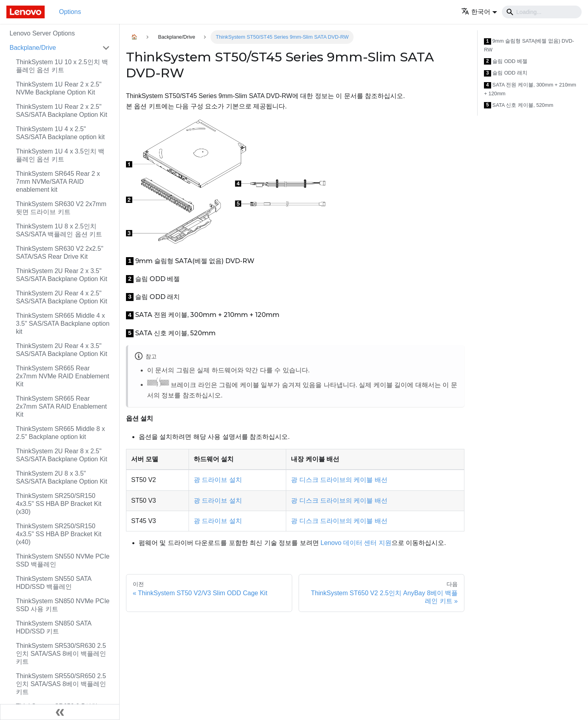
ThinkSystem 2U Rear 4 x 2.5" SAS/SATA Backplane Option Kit (62, 297)
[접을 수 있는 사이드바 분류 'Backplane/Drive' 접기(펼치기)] (106, 48)
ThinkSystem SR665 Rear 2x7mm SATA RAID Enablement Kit (61, 406)
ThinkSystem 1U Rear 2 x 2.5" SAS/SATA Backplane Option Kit (62, 111)
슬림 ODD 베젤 (505, 62)
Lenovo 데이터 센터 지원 (356, 543)
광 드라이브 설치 (218, 480)
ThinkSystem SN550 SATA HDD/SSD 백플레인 (54, 583)
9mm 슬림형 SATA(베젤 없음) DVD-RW (529, 45)
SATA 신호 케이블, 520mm (519, 105)
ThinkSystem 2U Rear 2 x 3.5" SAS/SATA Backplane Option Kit (62, 275)
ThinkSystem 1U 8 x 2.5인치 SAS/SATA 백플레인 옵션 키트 (59, 230)
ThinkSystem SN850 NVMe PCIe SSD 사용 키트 (63, 605)
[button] (479, 12)
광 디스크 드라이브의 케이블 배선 (339, 480)
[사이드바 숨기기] (60, 712)
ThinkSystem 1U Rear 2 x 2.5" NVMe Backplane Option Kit (59, 88)
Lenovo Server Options (42, 33)
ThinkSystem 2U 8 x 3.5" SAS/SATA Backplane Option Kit (62, 477)
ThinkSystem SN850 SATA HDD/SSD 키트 (54, 627)
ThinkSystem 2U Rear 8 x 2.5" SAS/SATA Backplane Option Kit (62, 455)
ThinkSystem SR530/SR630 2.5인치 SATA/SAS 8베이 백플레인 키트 (61, 654)
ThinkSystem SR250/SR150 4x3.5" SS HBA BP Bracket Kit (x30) (59, 504)
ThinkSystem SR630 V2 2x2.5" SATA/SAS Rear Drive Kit (60, 253)
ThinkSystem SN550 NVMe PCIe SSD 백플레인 (63, 560)
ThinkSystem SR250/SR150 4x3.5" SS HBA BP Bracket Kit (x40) (59, 534)
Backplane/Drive (33, 48)
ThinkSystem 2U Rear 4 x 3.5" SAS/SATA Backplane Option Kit (62, 350)
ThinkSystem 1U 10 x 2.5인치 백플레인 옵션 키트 (62, 66)
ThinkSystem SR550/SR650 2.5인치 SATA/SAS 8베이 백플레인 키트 (61, 684)
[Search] (542, 12)
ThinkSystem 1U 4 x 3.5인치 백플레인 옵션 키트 (60, 155)
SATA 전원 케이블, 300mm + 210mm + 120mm (530, 89)
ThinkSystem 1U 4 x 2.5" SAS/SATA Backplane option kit (60, 133)
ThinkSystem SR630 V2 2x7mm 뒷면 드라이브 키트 (61, 208)
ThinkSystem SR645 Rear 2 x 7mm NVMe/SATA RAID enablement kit (58, 182)
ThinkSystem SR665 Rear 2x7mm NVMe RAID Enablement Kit (63, 376)
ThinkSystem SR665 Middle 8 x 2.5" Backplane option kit (60, 433)
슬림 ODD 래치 (505, 73)
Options (70, 12)
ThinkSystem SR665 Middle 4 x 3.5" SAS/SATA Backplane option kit (63, 324)
